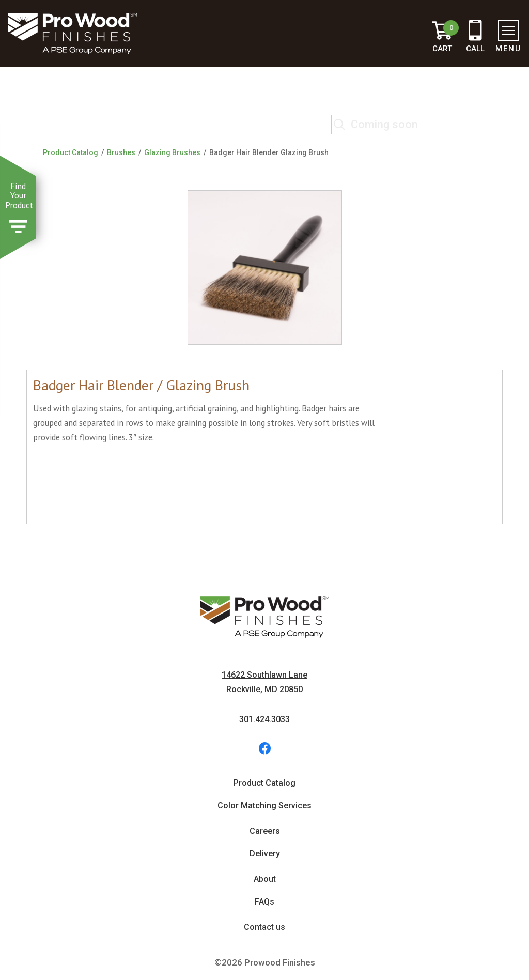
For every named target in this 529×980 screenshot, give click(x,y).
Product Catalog (71, 152)
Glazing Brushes (172, 152)
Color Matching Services (264, 806)
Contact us (264, 927)
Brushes (121, 152)
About (265, 879)
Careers (265, 831)
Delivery (265, 854)
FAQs (264, 902)
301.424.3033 (264, 719)
